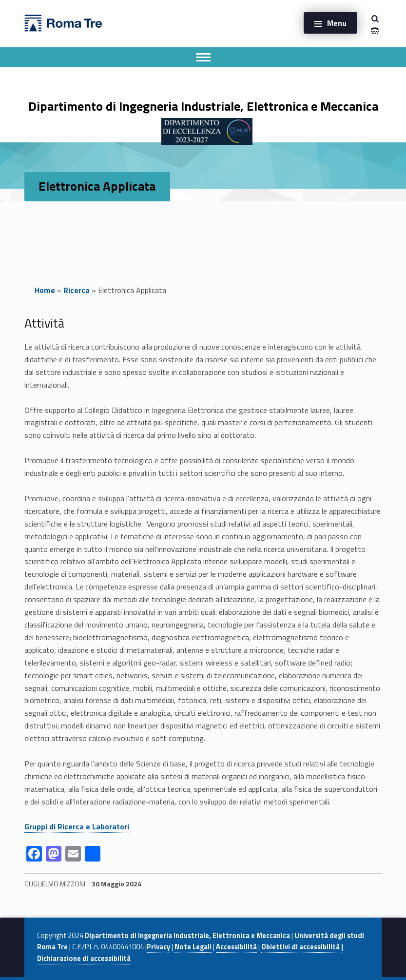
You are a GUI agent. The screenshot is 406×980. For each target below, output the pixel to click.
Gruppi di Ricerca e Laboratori (77, 826)
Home (45, 290)
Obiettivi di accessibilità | (302, 947)
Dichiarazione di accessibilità (84, 959)
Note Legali (193, 947)
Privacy (158, 947)
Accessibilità (236, 947)
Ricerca (77, 290)
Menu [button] (337, 23)
